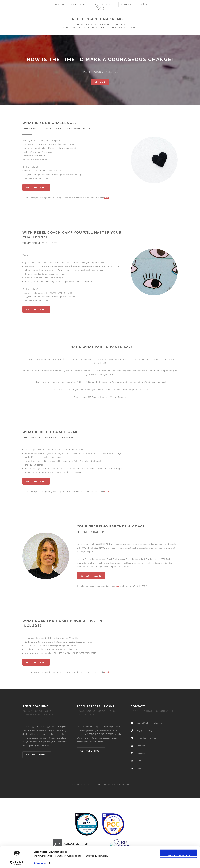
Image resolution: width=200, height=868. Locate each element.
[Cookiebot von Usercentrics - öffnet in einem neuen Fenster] (17, 863)
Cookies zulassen (178, 855)
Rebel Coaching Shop (147, 738)
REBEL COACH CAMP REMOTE (100, 19)
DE (146, 4)
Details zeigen (40, 863)
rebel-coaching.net (80, 785)
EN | (142, 4)
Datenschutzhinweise (116, 785)
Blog (94, 4)
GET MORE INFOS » (37, 755)
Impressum (102, 785)
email (107, 198)
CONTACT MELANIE (91, 576)
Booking (126, 4)
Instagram (142, 753)
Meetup (141, 768)
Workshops (78, 4)
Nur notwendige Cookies (178, 863)
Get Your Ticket (36, 188)
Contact (108, 4)
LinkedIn (141, 746)
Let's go (100, 82)
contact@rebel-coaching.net (150, 723)
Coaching (60, 4)
